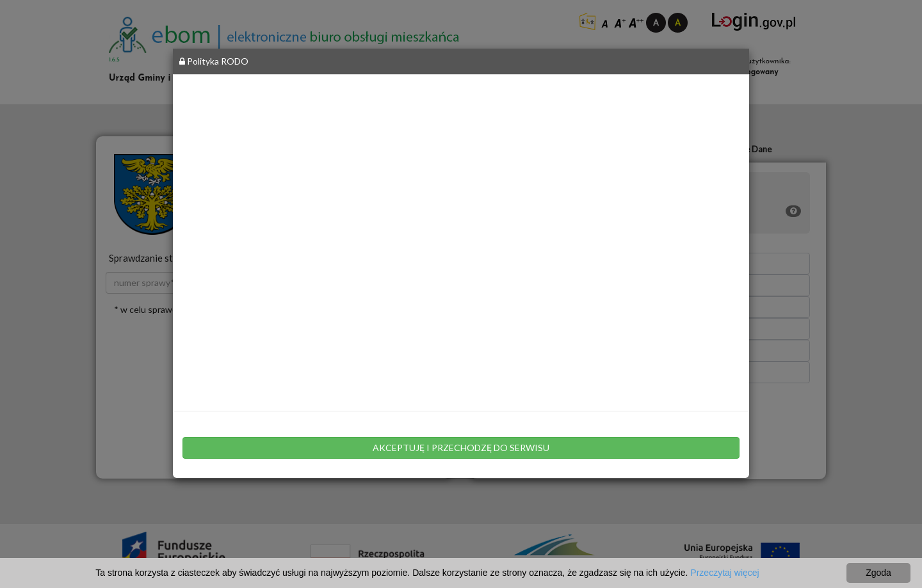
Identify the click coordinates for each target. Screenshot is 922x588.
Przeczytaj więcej (724, 573)
